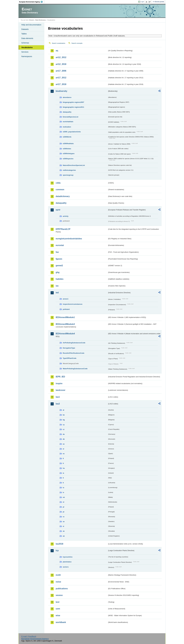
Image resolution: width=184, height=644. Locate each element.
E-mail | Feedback (29, 636)
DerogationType (69, 348)
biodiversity (61, 91)
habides (60, 279)
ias (57, 286)
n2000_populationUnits (72, 132)
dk (64, 439)
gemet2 (59, 266)
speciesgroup (68, 175)
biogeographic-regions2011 (73, 107)
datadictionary (63, 196)
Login (142, 2)
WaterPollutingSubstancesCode (75, 369)
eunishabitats (68, 122)
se (64, 522)
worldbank (61, 622)
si (63, 526)
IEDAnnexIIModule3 (65, 324)
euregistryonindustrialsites (69, 239)
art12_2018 (61, 64)
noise (58, 582)
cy (64, 425)
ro (64, 517)
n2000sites (67, 149)
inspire (59, 383)
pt (64, 512)
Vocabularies (27, 47)
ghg (58, 272)
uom (58, 609)
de (64, 434)
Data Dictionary (40, 20)
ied (57, 293)
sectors (66, 567)
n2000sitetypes (69, 154)
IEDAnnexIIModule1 (65, 317)
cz (64, 429)
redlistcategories (69, 170)
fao (57, 252)
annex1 (66, 299)
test (57, 602)
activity (66, 216)
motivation (67, 127)
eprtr (58, 210)
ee (64, 444)
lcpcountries (68, 557)
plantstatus (67, 562)
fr (63, 463)
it (63, 478)
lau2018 (59, 544)
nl (63, 502)
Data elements (27, 38)
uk (64, 536)
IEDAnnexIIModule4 (65, 334)
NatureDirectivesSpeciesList (74, 165)
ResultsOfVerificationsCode (74, 353)
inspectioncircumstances (73, 304)
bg (64, 420)
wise (58, 615)
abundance (67, 97)
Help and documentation (31, 25)
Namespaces (27, 56)
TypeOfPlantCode (70, 358)
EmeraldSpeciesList (71, 117)
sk (64, 531)
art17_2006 (61, 71)
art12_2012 (61, 57)
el (63, 449)
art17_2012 (61, 78)
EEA (32, 2)
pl (63, 507)
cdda (58, 183)
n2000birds (67, 137)
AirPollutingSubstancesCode (74, 343)
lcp (57, 550)
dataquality (67, 112)
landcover (61, 390)
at (63, 410)
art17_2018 (61, 84)
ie (63, 473)
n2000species (68, 159)
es (64, 454)
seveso (59, 595)
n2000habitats (68, 144)
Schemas (25, 43)
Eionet (31, 20)
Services (25, 52)
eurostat (60, 245)
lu (63, 488)
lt (63, 483)
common (60, 190)
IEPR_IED (60, 377)
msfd (58, 575)
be (64, 415)
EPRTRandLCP (63, 229)
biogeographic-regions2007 (73, 102)
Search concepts (77, 43)
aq (57, 51)
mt (64, 497)
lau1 (58, 397)
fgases (59, 259)
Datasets (25, 29)
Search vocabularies (59, 43)
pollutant (66, 309)
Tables (24, 34)
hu (64, 468)
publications (62, 589)
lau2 (58, 404)
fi (63, 458)
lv (63, 492)
